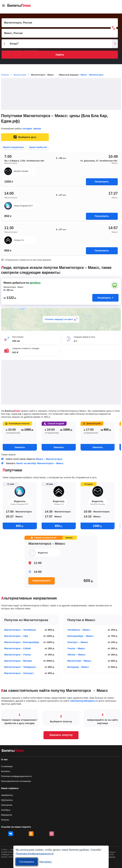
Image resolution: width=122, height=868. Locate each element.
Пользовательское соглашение (16, 781)
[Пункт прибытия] (60, 33)
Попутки (5, 820)
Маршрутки (7, 815)
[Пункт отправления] (60, 23)
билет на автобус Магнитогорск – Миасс (40, 463)
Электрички (7, 805)
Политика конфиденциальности (16, 776)
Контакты (6, 771)
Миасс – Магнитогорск (92, 75)
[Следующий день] (115, 44)
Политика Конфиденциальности (35, 854)
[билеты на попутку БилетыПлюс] (13, 751)
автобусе (35, 283)
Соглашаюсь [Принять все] (27, 862)
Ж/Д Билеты (7, 800)
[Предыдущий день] (4, 44)
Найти (60, 55)
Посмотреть (102, 182)
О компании (7, 766)
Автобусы (6, 810)
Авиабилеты (7, 795)
